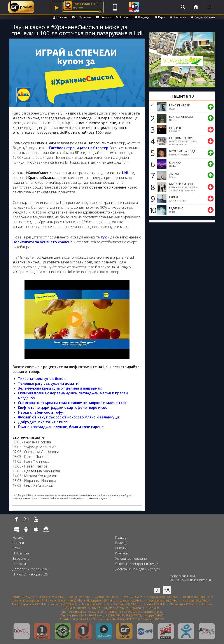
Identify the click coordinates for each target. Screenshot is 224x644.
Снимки (103, 17)
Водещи (142, 17)
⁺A (167, 590)
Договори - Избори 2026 (31, 569)
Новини (60, 17)
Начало (18, 537)
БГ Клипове (82, 17)
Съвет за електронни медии (137, 564)
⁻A (157, 591)
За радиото (21, 558)
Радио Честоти (203, 17)
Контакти (178, 17)
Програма (20, 564)
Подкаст (123, 17)
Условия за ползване (131, 558)
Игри (160, 17)
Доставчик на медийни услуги (137, 569)
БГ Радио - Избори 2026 (30, 574)
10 (152, 210)
